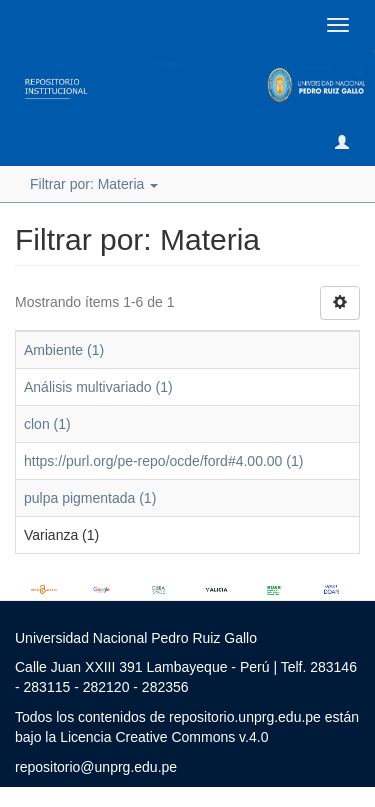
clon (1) (47, 424)
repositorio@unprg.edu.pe (96, 767)
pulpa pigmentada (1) (90, 498)
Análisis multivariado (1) (98, 387)
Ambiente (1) (64, 350)
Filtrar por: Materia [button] (94, 184)
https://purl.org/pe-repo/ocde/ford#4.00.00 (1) (163, 461)
